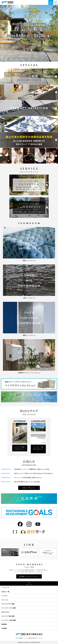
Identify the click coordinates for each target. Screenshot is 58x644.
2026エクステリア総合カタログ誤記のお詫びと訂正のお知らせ (33, 473)
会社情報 (4, 628)
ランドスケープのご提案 (9, 608)
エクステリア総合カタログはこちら (19, 448)
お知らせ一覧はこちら (29, 488)
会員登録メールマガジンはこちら (29, 576)
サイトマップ (39, 638)
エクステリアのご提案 (8, 604)
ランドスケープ (9, 620)
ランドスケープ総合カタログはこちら (38, 449)
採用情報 (4, 624)
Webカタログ (6, 612)
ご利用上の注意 (31, 638)
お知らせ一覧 (5, 592)
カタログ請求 (19, 638)
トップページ (5, 588)
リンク (25, 638)
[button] (52, 60)
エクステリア (8, 616)
